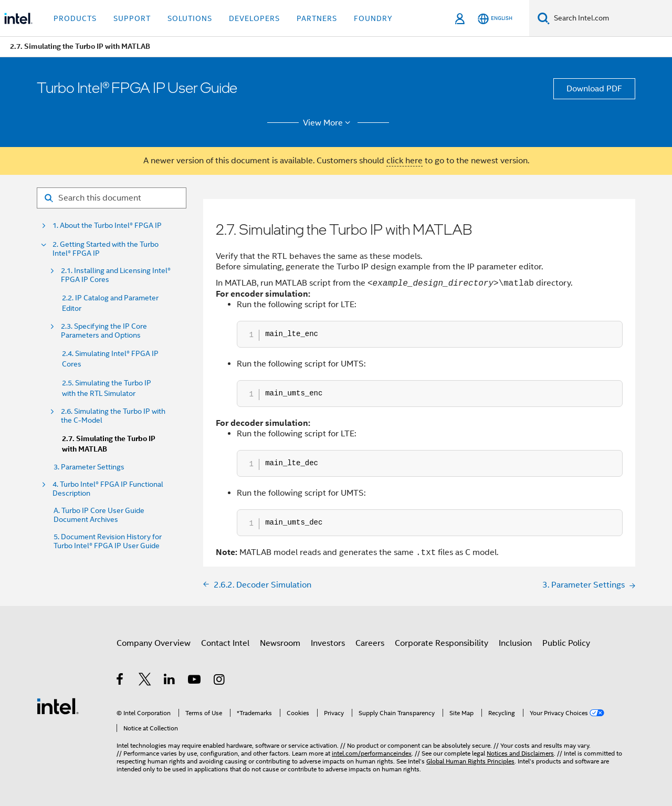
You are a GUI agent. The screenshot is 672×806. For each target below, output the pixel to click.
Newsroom (280, 643)
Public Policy (566, 643)
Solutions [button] (190, 18)
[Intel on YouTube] (195, 681)
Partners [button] (317, 18)
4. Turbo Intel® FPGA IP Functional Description (108, 489)
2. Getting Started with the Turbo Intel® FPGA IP (106, 249)
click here (405, 161)
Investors (328, 643)
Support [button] (132, 18)
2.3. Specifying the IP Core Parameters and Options (104, 331)
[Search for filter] (112, 198)
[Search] (544, 18)
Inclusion (515, 643)
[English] (495, 19)
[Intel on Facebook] (120, 681)
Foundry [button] (373, 18)
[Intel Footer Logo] (58, 706)
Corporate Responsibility (442, 643)
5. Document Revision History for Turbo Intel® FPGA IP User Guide (108, 541)
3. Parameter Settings (89, 467)
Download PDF (594, 89)
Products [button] (75, 18)
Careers (370, 643)
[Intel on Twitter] (145, 681)
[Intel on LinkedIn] (170, 681)
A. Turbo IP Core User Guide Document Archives (99, 515)
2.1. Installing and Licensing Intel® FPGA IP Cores (116, 275)
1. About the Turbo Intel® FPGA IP (107, 226)
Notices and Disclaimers (520, 753)
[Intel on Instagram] (220, 681)
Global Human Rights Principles (470, 761)
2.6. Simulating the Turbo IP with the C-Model (113, 416)
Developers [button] (254, 18)
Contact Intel (225, 643)
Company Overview (154, 643)
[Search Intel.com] (611, 18)
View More (328, 123)
